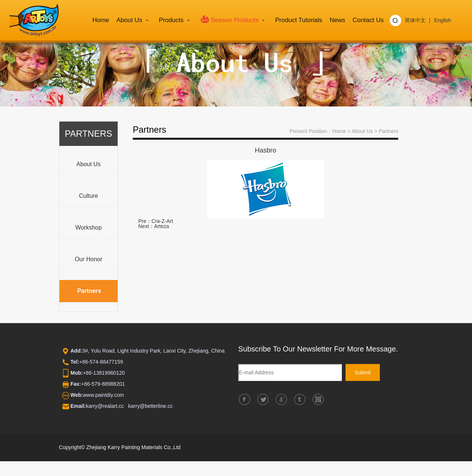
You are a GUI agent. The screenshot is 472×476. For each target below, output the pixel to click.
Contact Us (368, 20)
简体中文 (415, 20)
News (338, 20)
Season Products (229, 19)
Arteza (162, 226)
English (442, 20)
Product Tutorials (299, 20)
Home (100, 20)
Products (171, 20)
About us (129, 20)
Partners (388, 131)
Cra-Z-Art (162, 221)
